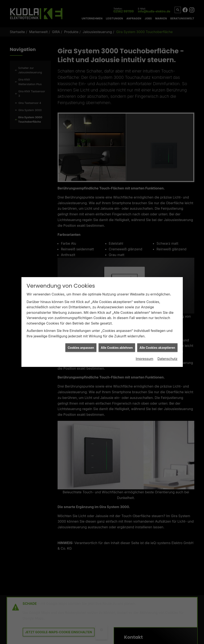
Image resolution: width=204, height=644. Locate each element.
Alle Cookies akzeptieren (157, 334)
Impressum (145, 345)
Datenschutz (168, 345)
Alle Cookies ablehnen (117, 334)
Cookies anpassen (81, 334)
